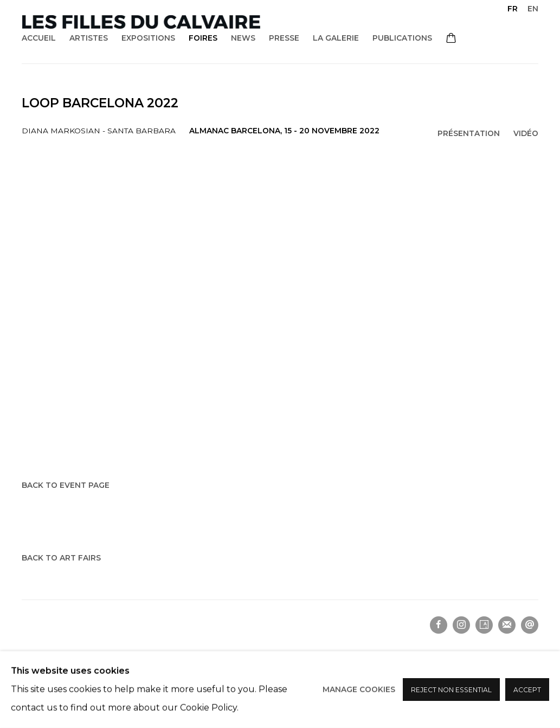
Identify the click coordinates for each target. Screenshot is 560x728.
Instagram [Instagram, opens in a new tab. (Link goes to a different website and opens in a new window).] (461, 625)
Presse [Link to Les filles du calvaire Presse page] (284, 38)
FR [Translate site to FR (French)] (513, 9)
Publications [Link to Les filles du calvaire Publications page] (402, 38)
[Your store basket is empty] (451, 39)
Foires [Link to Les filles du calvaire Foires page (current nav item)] (203, 38)
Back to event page (66, 485)
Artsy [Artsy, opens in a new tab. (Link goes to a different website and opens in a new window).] (484, 625)
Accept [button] (527, 690)
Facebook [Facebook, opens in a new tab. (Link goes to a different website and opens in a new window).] (439, 625)
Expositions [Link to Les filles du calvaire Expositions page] (148, 38)
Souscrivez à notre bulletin (507, 625)
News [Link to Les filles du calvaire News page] (243, 38)
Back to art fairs (61, 558)
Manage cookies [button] (359, 690)
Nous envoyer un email (530, 625)
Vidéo (526, 133)
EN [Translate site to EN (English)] (533, 9)
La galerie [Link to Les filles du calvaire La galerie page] (336, 38)
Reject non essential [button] (451, 690)
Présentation (469, 133)
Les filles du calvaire (141, 22)
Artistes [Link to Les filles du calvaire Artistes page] (89, 38)
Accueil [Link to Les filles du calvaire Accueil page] (39, 38)
